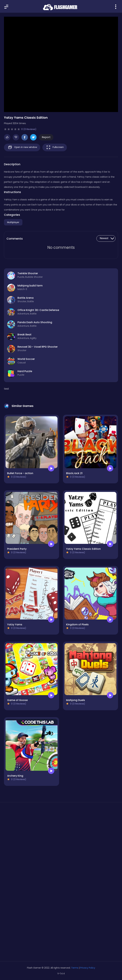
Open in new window (22, 147)
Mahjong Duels (76, 700)
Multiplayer (13, 222)
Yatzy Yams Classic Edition (83, 549)
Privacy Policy (88, 968)
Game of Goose (17, 700)
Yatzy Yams (15, 624)
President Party (17, 549)
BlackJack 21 (74, 473)
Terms (75, 968)
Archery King (15, 776)
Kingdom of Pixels (77, 624)
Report (46, 137)
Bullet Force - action (20, 473)
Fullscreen (55, 147)
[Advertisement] (61, 835)
